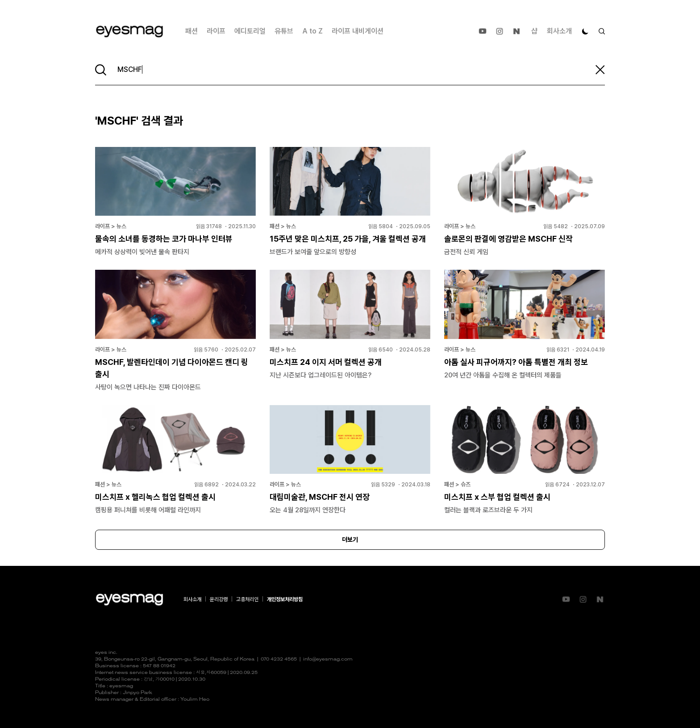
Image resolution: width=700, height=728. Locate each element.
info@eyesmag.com (328, 659)
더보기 (350, 540)
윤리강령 (219, 599)
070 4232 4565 (279, 659)
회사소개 (559, 31)
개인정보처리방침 (285, 599)
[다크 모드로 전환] (585, 31)
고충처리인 (247, 599)
